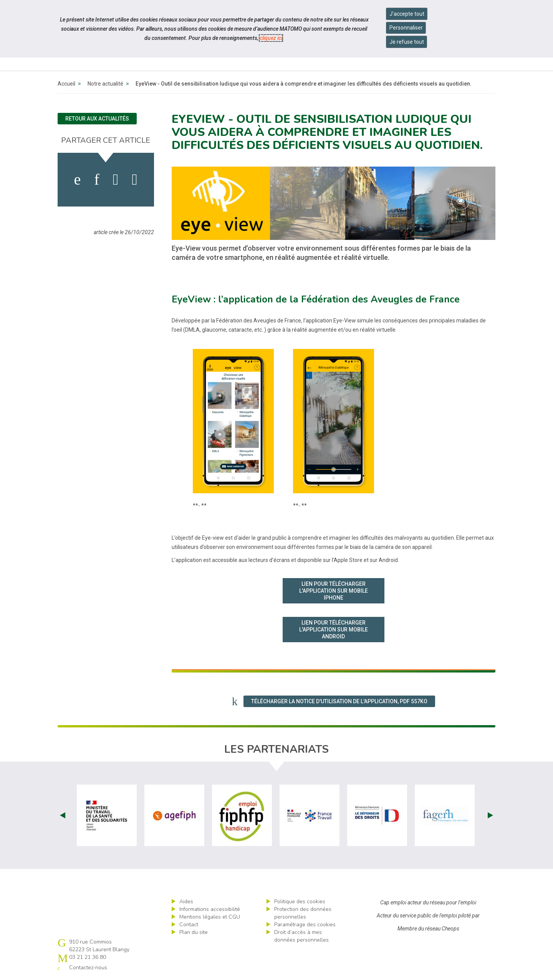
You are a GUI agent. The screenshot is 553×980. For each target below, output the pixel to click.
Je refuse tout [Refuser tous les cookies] (407, 42)
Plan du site (194, 932)
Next (490, 815)
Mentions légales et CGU (210, 917)
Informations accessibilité (210, 909)
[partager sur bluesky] (135, 180)
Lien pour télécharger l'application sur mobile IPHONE (334, 591)
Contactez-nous (88, 968)
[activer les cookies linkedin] (97, 180)
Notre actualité (105, 84)
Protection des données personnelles (303, 913)
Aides (186, 902)
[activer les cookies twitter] (116, 180)
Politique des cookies (300, 902)
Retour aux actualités (97, 119)
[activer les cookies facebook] (78, 180)
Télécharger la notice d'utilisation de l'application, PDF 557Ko (339, 701)
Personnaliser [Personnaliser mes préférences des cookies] (406, 28)
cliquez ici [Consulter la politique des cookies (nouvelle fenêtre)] (271, 38)
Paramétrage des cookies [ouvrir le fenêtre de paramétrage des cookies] (305, 925)
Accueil (66, 84)
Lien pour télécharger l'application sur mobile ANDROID (334, 630)
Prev (63, 815)
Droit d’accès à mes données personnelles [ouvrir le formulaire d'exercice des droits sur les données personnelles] (301, 936)
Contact (189, 925)
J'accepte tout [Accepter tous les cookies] (407, 14)
